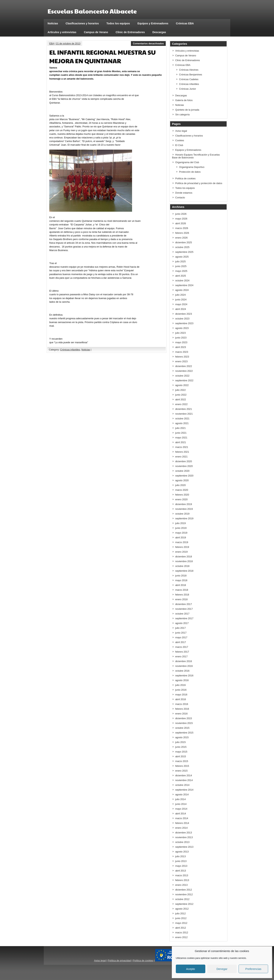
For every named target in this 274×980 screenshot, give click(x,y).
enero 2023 (181, 361)
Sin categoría (182, 115)
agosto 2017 (182, 623)
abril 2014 (181, 814)
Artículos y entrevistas (62, 32)
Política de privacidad (119, 960)
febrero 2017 (182, 652)
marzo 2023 (182, 352)
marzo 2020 (182, 490)
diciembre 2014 (184, 775)
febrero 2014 (182, 823)
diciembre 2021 (184, 409)
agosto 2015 (182, 737)
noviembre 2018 (184, 561)
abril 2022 (181, 399)
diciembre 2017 (184, 604)
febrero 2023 (182, 357)
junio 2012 (181, 918)
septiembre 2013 (184, 847)
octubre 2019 (182, 514)
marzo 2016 (182, 704)
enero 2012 (181, 937)
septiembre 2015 (184, 733)
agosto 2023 (182, 328)
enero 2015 (181, 771)
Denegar (222, 969)
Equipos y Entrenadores (153, 23)
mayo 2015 (181, 752)
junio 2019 (181, 528)
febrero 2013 (182, 880)
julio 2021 (180, 428)
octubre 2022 (182, 376)
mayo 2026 (181, 219)
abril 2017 (181, 642)
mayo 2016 (181, 695)
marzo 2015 (182, 761)
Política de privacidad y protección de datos (199, 183)
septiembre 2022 (184, 380)
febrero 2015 (182, 766)
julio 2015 (180, 742)
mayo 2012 (181, 923)
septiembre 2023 (184, 323)
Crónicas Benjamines (191, 75)
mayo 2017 (181, 637)
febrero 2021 (182, 452)
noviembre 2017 (184, 609)
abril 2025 (181, 276)
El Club (179, 145)
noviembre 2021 (184, 414)
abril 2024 (181, 309)
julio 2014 (180, 799)
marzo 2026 (182, 228)
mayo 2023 (181, 342)
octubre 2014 (182, 785)
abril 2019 (181, 537)
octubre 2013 (182, 842)
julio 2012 (180, 913)
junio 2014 (181, 804)
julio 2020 (180, 485)
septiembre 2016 (184, 676)
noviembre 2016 (184, 666)
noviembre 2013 (184, 837)
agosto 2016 (182, 680)
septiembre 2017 (184, 618)
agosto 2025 (182, 257)
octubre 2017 (182, 614)
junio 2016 (181, 690)
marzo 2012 (182, 933)
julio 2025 (180, 261)
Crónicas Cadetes (189, 79)
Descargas (159, 32)
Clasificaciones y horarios (82, 23)
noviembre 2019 (184, 509)
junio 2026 (181, 214)
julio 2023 (180, 333)
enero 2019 (181, 552)
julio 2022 (180, 390)
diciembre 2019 (184, 504)
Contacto (180, 198)
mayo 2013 (181, 866)
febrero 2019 (182, 547)
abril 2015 (181, 756)
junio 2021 (181, 433)
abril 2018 (181, 585)
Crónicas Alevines (189, 70)
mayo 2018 (181, 580)
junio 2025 (181, 266)
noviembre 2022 (184, 371)
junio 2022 (181, 395)
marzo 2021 (182, 447)
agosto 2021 (182, 423)
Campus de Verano (96, 32)
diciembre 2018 (184, 557)
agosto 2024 (182, 290)
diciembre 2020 (184, 461)
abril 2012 (181, 928)
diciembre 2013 (184, 833)
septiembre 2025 (184, 252)
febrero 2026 (182, 233)
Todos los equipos (118, 23)
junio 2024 (181, 300)
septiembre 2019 (184, 518)
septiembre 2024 (184, 285)
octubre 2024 (182, 281)
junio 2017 (181, 633)
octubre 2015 (182, 728)
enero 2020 (181, 499)
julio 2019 (180, 523)
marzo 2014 (182, 818)
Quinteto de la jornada (187, 110)
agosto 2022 (182, 385)
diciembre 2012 (184, 890)
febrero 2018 (182, 595)
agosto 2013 (182, 852)
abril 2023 (181, 347)
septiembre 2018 (184, 571)
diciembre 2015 (184, 718)
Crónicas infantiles (70, 350)
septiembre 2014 (184, 790)
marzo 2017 (182, 647)
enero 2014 (181, 828)
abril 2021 (181, 442)
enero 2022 (181, 404)
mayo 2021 (181, 438)
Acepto (191, 969)
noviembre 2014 (184, 780)
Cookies (180, 140)
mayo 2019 (181, 533)
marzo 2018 (182, 590)
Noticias (53, 23)
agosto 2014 (182, 794)
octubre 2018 (182, 566)
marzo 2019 (182, 542)
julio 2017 (180, 628)
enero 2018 (181, 599)
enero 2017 (181, 656)
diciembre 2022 (184, 366)
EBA (52, 43)
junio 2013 (181, 861)
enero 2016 (181, 714)
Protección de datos (190, 172)
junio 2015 (181, 747)
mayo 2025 (181, 271)
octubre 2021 (182, 419)
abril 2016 (181, 699)
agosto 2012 (182, 909)
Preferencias (253, 969)
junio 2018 (181, 576)
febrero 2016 (182, 709)
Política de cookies (185, 178)
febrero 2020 (182, 495)
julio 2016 (180, 685)
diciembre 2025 (184, 242)
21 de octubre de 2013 (68, 43)
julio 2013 (180, 856)
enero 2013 (181, 885)
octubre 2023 (182, 319)
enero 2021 (181, 457)
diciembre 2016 (184, 661)
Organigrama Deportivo (192, 167)
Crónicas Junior (188, 89)
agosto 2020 (182, 480)
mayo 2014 (181, 809)
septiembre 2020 (184, 476)
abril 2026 (181, 223)
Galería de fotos (184, 100)
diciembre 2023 (184, 314)
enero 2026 (181, 238)
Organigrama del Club (187, 162)
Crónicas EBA (185, 23)
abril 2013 (181, 871)
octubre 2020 (182, 471)
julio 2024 (180, 295)
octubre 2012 (182, 899)
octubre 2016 (182, 671)
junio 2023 (181, 338)
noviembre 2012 (184, 894)
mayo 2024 (181, 304)
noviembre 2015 (184, 723)
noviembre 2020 (184, 466)
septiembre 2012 (184, 904)
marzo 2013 (182, 875)
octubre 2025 (182, 247)
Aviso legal (181, 131)
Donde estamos (184, 193)
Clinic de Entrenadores (130, 32)
